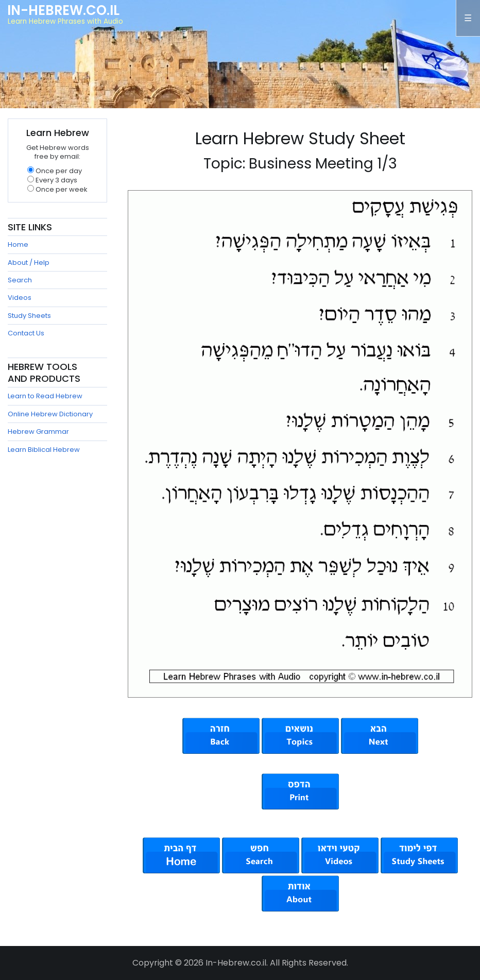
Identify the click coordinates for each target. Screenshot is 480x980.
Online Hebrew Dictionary (50, 414)
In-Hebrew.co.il (63, 10)
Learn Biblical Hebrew (44, 450)
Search (20, 280)
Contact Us (26, 333)
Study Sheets (29, 316)
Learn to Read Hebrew (45, 396)
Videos (20, 298)
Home (18, 244)
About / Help (29, 263)
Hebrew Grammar (38, 432)
